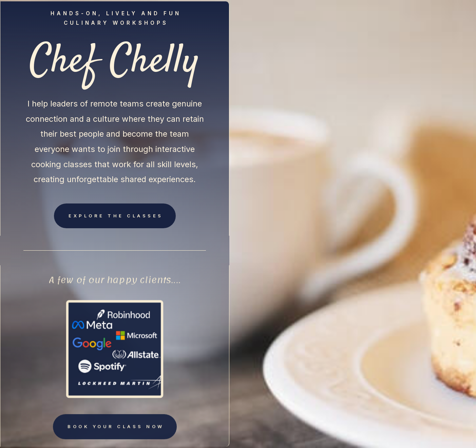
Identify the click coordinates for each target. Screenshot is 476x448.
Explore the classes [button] (116, 216)
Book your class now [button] (116, 427)
